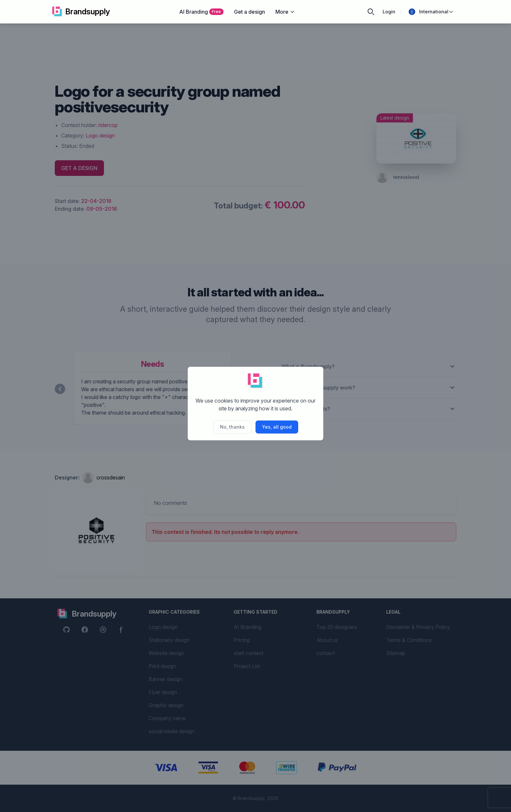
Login (389, 12)
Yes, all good (277, 427)
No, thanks (232, 427)
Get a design (249, 12)
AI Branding (201, 12)
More (285, 12)
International (431, 12)
